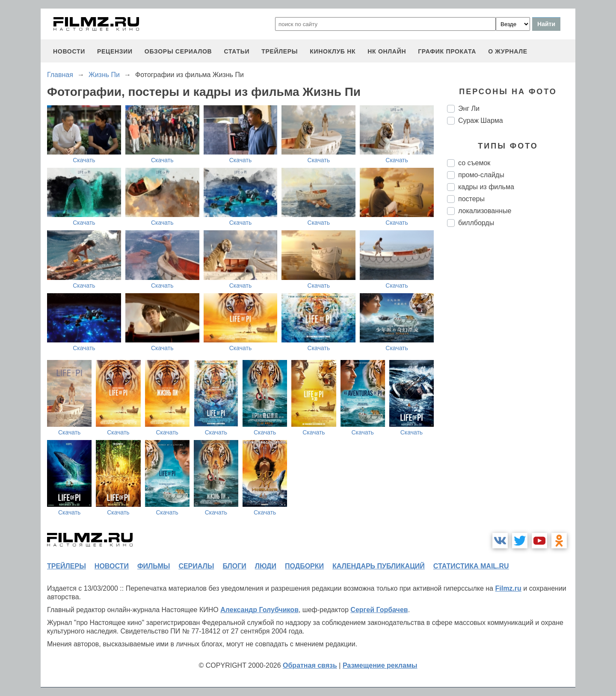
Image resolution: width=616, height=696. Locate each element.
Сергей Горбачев (379, 610)
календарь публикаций (379, 566)
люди (266, 566)
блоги (234, 566)
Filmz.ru (508, 588)
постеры (471, 199)
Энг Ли (469, 109)
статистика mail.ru (471, 566)
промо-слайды (481, 175)
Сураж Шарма (481, 120)
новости (69, 51)
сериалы (196, 566)
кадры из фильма (486, 187)
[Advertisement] (511, 377)
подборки (304, 566)
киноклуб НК (333, 51)
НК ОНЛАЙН (387, 51)
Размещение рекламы (380, 665)
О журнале (508, 51)
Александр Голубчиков (259, 610)
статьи (237, 51)
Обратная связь (310, 665)
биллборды (476, 223)
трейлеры (280, 51)
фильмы (154, 566)
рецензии (115, 51)
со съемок (474, 163)
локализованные (485, 211)
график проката (447, 51)
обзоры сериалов (178, 51)
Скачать (84, 160)
